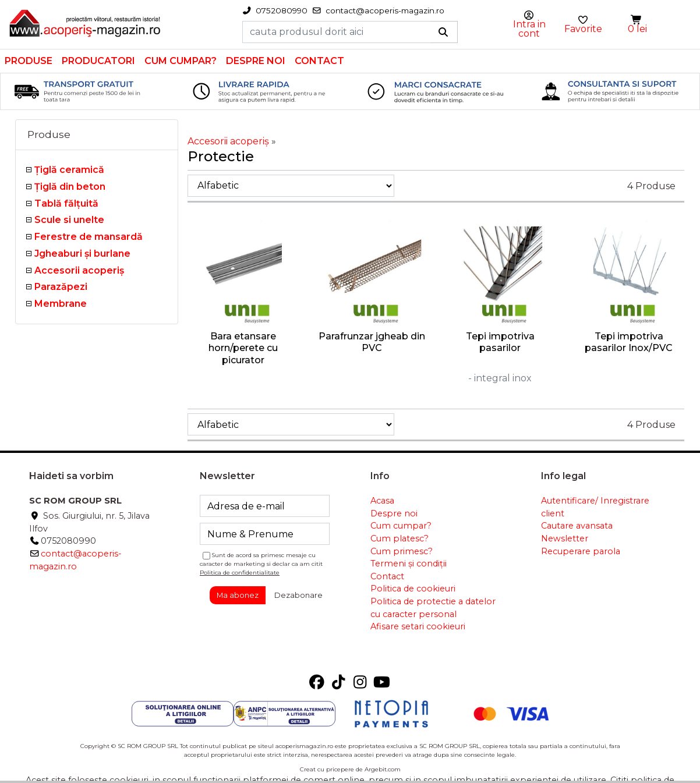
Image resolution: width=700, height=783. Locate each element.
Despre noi (256, 61)
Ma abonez (238, 595)
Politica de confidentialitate (240, 573)
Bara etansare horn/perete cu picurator (243, 348)
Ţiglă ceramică (69, 170)
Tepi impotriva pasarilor (500, 342)
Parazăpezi (61, 287)
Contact (319, 61)
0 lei (637, 29)
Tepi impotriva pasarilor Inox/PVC (629, 342)
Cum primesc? (402, 551)
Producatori (98, 61)
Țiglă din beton (70, 187)
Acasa (382, 501)
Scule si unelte (69, 220)
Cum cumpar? (181, 61)
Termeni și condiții (409, 564)
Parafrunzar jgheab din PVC (372, 342)
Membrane (61, 304)
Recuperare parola (581, 551)
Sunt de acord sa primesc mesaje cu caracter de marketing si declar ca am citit (261, 564)
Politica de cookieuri (413, 589)
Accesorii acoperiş (79, 270)
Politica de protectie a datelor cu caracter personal (433, 608)
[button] (637, 20)
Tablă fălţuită (66, 203)
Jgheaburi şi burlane (82, 254)
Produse (29, 61)
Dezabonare (298, 595)
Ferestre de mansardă (89, 237)
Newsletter (565, 538)
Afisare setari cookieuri (418, 626)
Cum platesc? (400, 538)
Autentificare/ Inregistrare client (595, 507)
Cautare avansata (577, 526)
